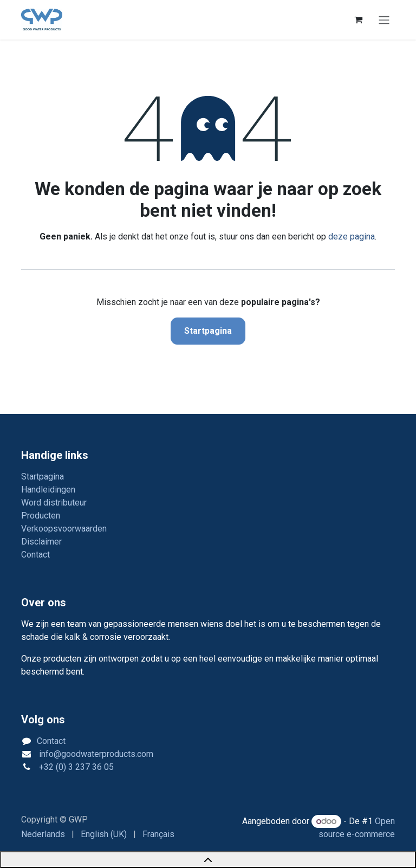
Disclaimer (41, 542)
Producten (41, 516)
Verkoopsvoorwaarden (64, 529)
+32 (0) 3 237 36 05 (75, 767)
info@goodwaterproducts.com (95, 754)
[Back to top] (208, 860)
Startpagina (208, 331)
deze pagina (352, 237)
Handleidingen (48, 490)
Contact (35, 555)
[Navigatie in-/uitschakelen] (384, 20)
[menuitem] (43, 834)
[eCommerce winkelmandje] (358, 20)
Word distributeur (54, 503)
